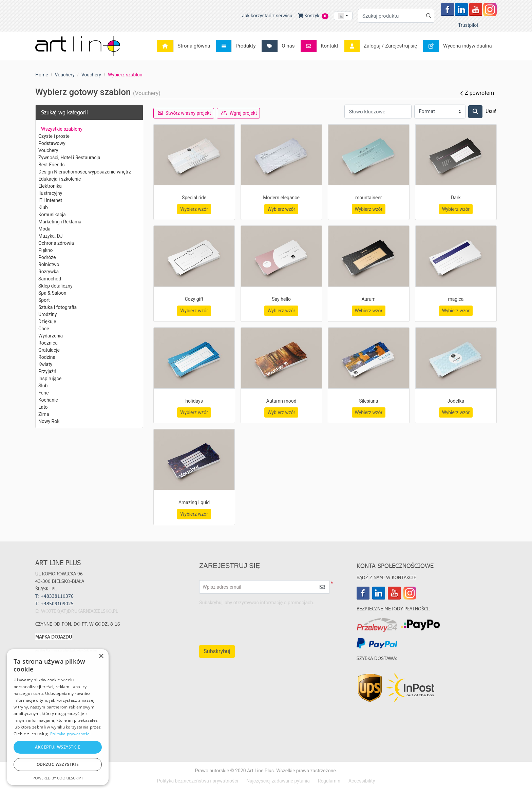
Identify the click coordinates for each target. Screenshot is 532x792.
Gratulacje (49, 350)
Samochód (50, 279)
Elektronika (50, 186)
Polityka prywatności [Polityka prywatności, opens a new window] (70, 734)
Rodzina (47, 357)
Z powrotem (477, 93)
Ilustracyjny (50, 193)
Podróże (47, 257)
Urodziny (47, 314)
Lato (43, 407)
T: (55, 604)
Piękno (45, 250)
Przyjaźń (47, 371)
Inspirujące (50, 379)
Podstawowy (52, 143)
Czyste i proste (54, 136)
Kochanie (48, 400)
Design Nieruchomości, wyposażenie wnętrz (85, 172)
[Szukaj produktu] (396, 16)
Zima (44, 414)
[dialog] (58, 717)
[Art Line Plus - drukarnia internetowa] (78, 46)
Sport (44, 300)
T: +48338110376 (54, 597)
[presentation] (271, 623)
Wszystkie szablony (62, 129)
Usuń (491, 111)
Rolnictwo (49, 264)
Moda (44, 229)
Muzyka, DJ (50, 236)
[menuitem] (185, 46)
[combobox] (343, 16)
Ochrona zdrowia (56, 243)
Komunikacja (52, 215)
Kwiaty (45, 364)
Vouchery (48, 150)
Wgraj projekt (241, 113)
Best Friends (51, 165)
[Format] (440, 112)
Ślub (43, 386)
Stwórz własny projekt (185, 113)
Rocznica (48, 343)
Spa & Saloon (52, 293)
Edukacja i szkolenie (60, 179)
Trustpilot (468, 25)
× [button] (101, 656)
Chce (44, 329)
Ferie (44, 393)
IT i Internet (50, 200)
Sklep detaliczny (55, 286)
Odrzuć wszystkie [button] (58, 764)
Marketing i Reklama (60, 222)
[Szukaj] (475, 112)
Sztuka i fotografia (58, 307)
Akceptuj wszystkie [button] (58, 747)
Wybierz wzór (194, 209)
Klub (43, 207)
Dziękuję (47, 321)
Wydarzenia (51, 336)
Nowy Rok (49, 421)
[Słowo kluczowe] (378, 112)
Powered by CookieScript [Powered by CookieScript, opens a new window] (58, 778)
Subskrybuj (217, 652)
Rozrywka (49, 272)
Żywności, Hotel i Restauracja (69, 158)
